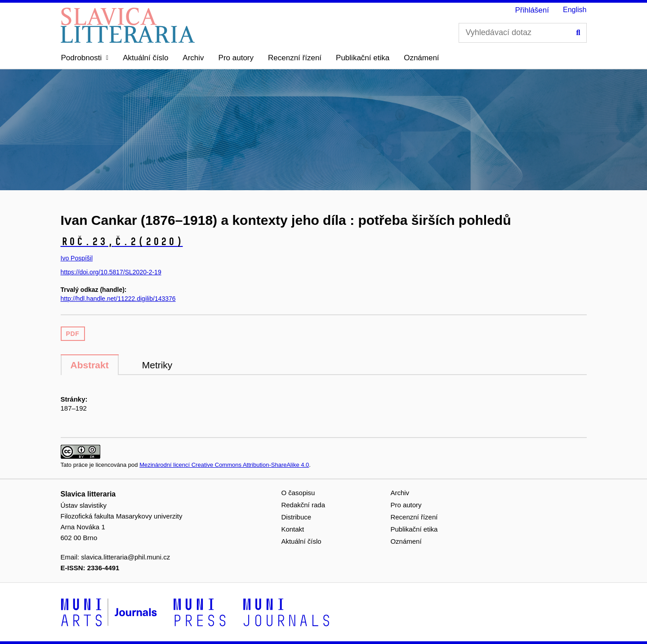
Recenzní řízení (295, 58)
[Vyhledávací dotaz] (523, 33)
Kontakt (292, 529)
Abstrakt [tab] (90, 365)
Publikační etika (363, 58)
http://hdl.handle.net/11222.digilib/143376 (118, 299)
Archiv (193, 58)
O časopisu (298, 493)
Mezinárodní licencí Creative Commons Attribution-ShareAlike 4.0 (224, 465)
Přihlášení (532, 10)
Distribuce (296, 517)
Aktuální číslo (145, 58)
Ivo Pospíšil (77, 258)
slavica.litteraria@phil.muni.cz (125, 557)
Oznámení (421, 58)
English (575, 10)
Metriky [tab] (157, 365)
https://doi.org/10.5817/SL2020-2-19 (111, 272)
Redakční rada (303, 505)
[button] (85, 58)
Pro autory (236, 58)
